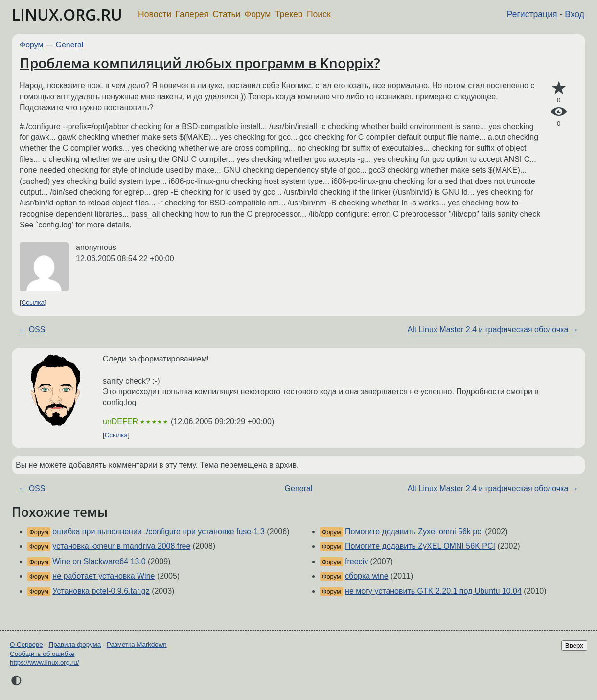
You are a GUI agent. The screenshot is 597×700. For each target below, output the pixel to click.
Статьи (226, 14)
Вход (574, 14)
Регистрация (532, 14)
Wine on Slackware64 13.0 (99, 561)
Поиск (319, 14)
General (70, 45)
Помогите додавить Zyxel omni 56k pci (414, 531)
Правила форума (75, 644)
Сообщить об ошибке (42, 654)
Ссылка (33, 303)
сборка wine (367, 576)
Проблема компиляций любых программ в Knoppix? (200, 63)
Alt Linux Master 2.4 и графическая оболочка (488, 329)
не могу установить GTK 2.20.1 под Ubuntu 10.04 (433, 591)
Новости (155, 14)
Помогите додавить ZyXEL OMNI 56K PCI (420, 546)
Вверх (574, 645)
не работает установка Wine (103, 576)
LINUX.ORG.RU (67, 14)
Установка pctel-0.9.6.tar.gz (101, 591)
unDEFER (120, 421)
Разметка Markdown (137, 644)
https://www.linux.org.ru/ (44, 663)
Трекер (289, 14)
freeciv (356, 561)
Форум (258, 14)
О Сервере (26, 644)
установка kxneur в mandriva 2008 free (121, 546)
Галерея (192, 14)
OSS (37, 329)
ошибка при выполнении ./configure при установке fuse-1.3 (158, 531)
